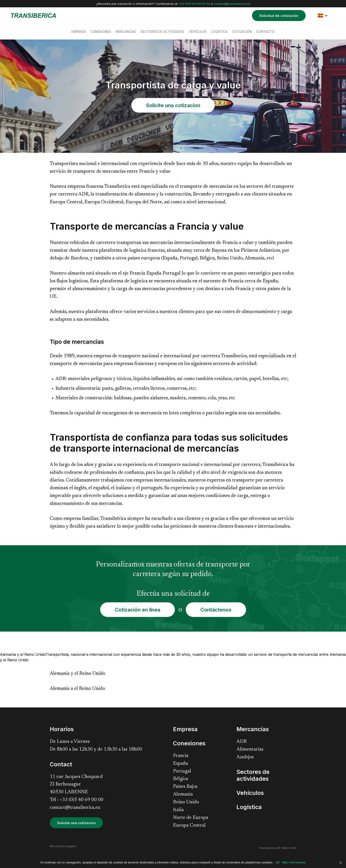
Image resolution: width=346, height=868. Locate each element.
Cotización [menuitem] (242, 32)
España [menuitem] (181, 764)
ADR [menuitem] (242, 742)
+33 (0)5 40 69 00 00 (194, 4)
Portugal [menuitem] (182, 771)
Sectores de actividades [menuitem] (162, 32)
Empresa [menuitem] (79, 32)
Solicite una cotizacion (173, 105)
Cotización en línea (138, 610)
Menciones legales (63, 846)
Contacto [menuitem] (265, 32)
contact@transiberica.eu (232, 4)
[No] (340, 863)
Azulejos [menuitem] (245, 757)
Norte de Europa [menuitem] (191, 818)
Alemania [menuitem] (183, 795)
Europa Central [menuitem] (189, 826)
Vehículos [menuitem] (198, 32)
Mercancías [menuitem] (126, 32)
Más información (294, 862)
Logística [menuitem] (219, 32)
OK (278, 862)
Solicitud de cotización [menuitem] (279, 16)
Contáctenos (216, 610)
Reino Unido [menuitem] (186, 802)
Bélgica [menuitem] (181, 779)
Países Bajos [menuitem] (185, 787)
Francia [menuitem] (181, 756)
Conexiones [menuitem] (101, 32)
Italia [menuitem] (178, 810)
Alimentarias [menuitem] (250, 750)
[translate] (323, 16)
